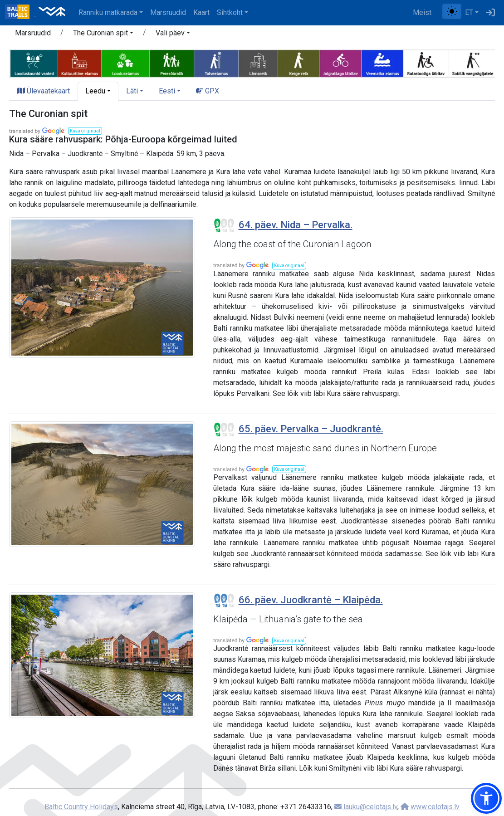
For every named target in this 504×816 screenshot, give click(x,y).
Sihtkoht (230, 12)
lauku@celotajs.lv (366, 807)
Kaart (201, 12)
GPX (208, 91)
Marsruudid (168, 12)
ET (469, 12)
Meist (422, 12)
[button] (103, 34)
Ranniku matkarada (108, 12)
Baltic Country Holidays (81, 807)
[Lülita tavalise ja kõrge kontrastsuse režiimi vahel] (452, 11)
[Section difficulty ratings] (224, 225)
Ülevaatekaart (43, 91)
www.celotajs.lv (430, 807)
